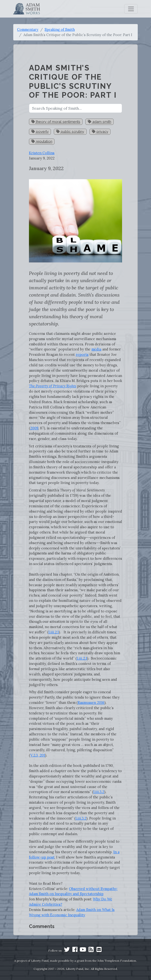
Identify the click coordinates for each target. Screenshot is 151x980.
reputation (42, 141)
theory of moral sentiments (56, 122)
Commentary (28, 29)
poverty (40, 131)
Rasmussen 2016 (91, 703)
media (96, 349)
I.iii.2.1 (54, 632)
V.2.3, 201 (38, 755)
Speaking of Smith (60, 29)
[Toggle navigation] (131, 9)
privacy (100, 131)
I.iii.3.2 (99, 792)
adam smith (100, 122)
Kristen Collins (42, 153)
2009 (34, 428)
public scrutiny (70, 131)
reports (82, 354)
